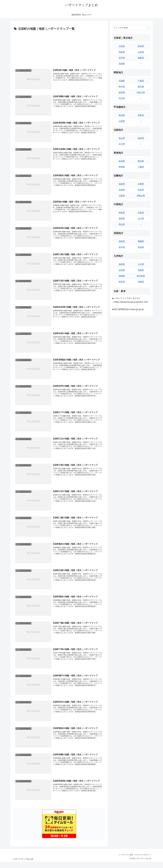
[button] (148, 28)
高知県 (141, 247)
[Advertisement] (59, 48)
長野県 (141, 115)
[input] (131, 28)
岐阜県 (122, 161)
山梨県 (122, 121)
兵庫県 (141, 184)
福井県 (141, 138)
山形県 (141, 52)
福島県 (141, 58)
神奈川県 (141, 92)
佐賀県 (122, 270)
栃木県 (122, 87)
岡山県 (122, 224)
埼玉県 (122, 98)
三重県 (141, 167)
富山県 (122, 138)
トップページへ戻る (125, 855)
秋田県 (141, 46)
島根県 (122, 219)
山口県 (141, 219)
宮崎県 (141, 270)
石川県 (122, 144)
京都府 (122, 190)
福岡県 (122, 264)
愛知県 (141, 161)
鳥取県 (122, 213)
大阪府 (122, 196)
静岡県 (122, 167)
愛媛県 (141, 241)
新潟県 (122, 115)
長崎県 (122, 276)
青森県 (122, 52)
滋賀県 (122, 184)
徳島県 (122, 241)
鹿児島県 (141, 276)
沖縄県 (141, 282)
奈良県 (141, 190)
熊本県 (122, 282)
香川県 (122, 247)
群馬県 (122, 92)
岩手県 (122, 58)
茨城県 (122, 81)
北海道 (122, 46)
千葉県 (141, 81)
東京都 (141, 87)
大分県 (141, 264)
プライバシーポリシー (143, 855)
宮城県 (122, 64)
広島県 (141, 213)
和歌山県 (141, 196)
